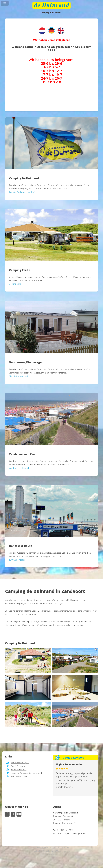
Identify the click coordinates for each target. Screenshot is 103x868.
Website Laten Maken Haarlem (56, 851)
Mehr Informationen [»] (19, 376)
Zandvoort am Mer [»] (19, 468)
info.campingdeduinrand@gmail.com (71, 833)
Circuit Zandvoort (18, 766)
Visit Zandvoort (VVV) (20, 763)
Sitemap (51, 854)
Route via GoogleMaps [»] (65, 823)
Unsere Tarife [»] (17, 284)
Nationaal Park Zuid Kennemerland (26, 773)
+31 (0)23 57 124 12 (65, 830)
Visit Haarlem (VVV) (19, 776)
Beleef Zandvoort (19, 769)
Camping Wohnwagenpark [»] (22, 192)
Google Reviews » (64, 787)
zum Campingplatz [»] (19, 560)
